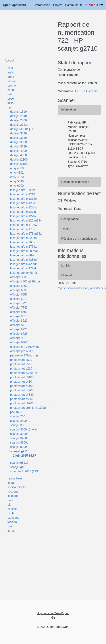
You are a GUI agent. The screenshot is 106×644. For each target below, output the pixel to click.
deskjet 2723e (19, 125)
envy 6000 (17, 186)
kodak (11, 483)
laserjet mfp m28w (22, 255)
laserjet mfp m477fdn (24, 268)
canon (11, 90)
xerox (11, 531)
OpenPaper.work (14, 5)
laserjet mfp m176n (23, 229)
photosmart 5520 (21, 360)
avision (12, 81)
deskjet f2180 (19, 164)
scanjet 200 (18, 416)
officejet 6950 (19, 295)
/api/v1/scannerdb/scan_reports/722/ (82, 288)
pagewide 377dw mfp (24, 355)
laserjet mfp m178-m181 (26, 234)
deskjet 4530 (19, 155)
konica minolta (17, 487)
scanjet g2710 (20, 451)
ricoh (11, 513)
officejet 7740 (19, 308)
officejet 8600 (19, 312)
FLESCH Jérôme (86, 91)
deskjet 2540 (19, 116)
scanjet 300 (18, 425)
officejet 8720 (19, 329)
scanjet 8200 (19, 447)
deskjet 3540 (19, 138)
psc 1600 (16, 412)
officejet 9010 (19, 338)
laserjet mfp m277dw (24, 247)
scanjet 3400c (19, 438)
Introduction (43, 5)
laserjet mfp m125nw (24, 207)
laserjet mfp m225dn (23, 238)
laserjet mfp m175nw (24, 225)
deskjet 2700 (19, 120)
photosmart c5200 (22, 399)
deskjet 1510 (19, 112)
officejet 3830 (19, 277)
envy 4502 (17, 173)
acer (10, 68)
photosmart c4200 (22, 390)
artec (11, 77)
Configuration (70, 219)
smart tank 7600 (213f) (25, 471)
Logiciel (66, 265)
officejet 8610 (19, 316)
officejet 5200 (19, 286)
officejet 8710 (19, 325)
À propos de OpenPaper (53, 613)
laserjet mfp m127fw (23, 216)
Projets (58, 5)
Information (69, 109)
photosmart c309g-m (24, 373)
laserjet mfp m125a (23, 203)
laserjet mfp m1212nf (24, 199)
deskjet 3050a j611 (22, 129)
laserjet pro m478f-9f (24, 273)
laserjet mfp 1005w (22, 190)
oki (9, 505)
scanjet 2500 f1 (20, 421)
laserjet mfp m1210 (23, 194)
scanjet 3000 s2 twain (24, 429)
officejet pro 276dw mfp (25, 347)
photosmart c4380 (22, 395)
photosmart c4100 (22, 386)
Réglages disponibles (75, 182)
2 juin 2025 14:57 (25, 456)
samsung (13, 518)
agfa (10, 72)
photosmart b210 (21, 369)
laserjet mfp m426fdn (24, 264)
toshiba (12, 522)
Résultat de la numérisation (79, 239)
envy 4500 (17, 168)
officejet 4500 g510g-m (25, 281)
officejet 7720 (19, 303)
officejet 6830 (19, 290)
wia (10, 526)
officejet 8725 (19, 334)
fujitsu (11, 103)
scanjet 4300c (19, 443)
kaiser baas (15, 478)
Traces (66, 229)
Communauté (74, 5)
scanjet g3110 (19, 463)
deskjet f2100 (19, 160)
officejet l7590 (19, 342)
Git (53, 618)
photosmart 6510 (21, 364)
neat (10, 500)
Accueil (10, 60)
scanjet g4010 (19, 467)
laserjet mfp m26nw (23, 242)
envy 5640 (17, 181)
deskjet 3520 (19, 133)
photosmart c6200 (22, 403)
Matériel (67, 275)
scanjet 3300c (19, 434)
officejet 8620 (19, 321)
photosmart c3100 (22, 377)
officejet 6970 (19, 299)
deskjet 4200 (19, 151)
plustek (12, 509)
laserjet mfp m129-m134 (26, 221)
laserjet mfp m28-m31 (24, 251)
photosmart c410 (21, 382)
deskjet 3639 (19, 146)
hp (9, 107)
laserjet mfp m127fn (23, 212)
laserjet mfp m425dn (23, 260)
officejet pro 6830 (21, 351)
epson (11, 99)
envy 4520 (17, 177)
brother (12, 86)
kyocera (13, 492)
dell (10, 94)
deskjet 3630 (19, 142)
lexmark (13, 496)
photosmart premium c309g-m (30, 408)
